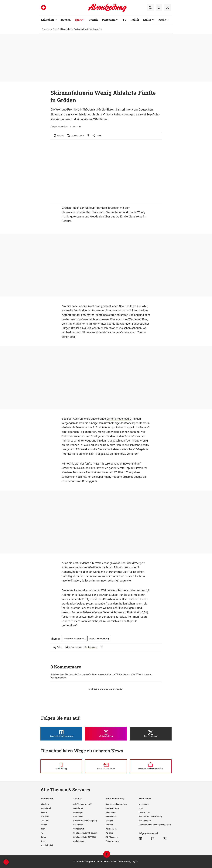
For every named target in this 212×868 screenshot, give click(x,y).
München (45, 804)
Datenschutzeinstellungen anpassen (155, 825)
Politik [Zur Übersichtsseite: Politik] (135, 20)
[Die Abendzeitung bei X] (151, 734)
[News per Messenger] (61, 766)
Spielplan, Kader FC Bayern (85, 833)
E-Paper (109, 821)
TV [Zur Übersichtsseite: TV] (125, 20)
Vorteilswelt (79, 829)
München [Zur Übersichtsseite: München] (48, 20)
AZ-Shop (110, 833)
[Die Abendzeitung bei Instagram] (106, 734)
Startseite (46, 29)
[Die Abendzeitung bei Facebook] (61, 734)
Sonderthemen (112, 841)
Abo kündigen (145, 821)
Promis (44, 825)
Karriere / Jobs (112, 808)
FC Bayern (45, 817)
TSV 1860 (45, 821)
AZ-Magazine (112, 837)
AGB (141, 808)
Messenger (78, 812)
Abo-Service (111, 817)
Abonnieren (111, 812)
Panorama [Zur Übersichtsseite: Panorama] (109, 20)
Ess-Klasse (78, 825)
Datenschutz (144, 812)
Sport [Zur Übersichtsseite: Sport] (78, 20)
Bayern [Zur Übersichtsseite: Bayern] (66, 20)
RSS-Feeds (78, 817)
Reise (43, 841)
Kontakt (109, 825)
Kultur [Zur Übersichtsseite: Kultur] (147, 20)
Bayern (44, 812)
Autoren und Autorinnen (116, 804)
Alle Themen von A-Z (82, 804)
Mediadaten (111, 829)
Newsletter (78, 808)
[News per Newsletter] (106, 766)
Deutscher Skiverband (74, 639)
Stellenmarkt (79, 841)
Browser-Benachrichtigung (85, 821)
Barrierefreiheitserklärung (150, 817)
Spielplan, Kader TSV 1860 (85, 837)
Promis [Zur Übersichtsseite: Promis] (93, 20)
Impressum (144, 804)
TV (42, 833)
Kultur (43, 837)
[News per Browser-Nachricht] (151, 766)
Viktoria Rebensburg (119, 419)
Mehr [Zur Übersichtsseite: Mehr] (162, 20)
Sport (55, 29)
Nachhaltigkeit (47, 845)
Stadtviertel (46, 808)
